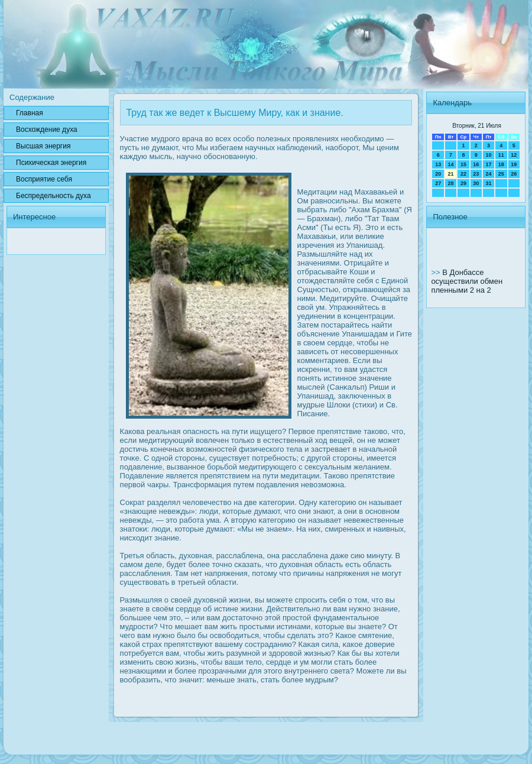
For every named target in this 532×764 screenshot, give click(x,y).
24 (488, 174)
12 (514, 155)
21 (451, 174)
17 (488, 164)
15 (463, 164)
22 (463, 174)
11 (501, 155)
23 (476, 174)
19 (514, 164)
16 (476, 164)
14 (451, 164)
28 (451, 183)
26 (514, 174)
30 (476, 183)
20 (438, 174)
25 (501, 174)
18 (501, 164)
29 (463, 183)
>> (437, 272)
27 (438, 183)
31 (488, 183)
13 (438, 164)
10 (488, 155)
